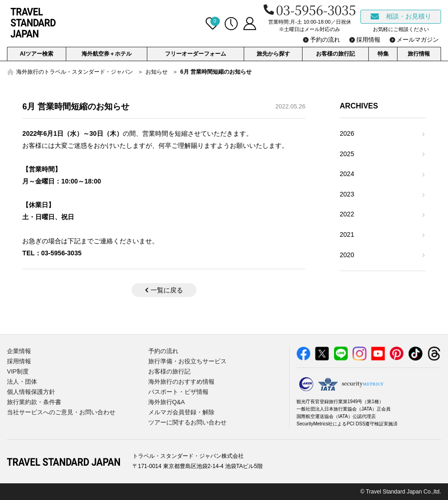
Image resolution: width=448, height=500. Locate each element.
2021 (347, 234)
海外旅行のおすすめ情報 (181, 382)
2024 (347, 174)
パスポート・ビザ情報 (178, 392)
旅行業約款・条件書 (34, 402)
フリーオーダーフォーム (196, 54)
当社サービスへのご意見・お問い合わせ (61, 412)
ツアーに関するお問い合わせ (187, 422)
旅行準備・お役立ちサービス (187, 361)
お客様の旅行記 (335, 54)
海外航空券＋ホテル (107, 54)
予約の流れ (163, 351)
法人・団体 (22, 382)
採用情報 (19, 361)
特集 (383, 54)
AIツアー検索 (37, 54)
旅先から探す (273, 54)
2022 (347, 214)
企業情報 (19, 351)
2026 (347, 133)
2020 (347, 255)
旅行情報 (419, 54)
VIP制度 (18, 371)
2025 (347, 154)
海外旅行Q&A (167, 402)
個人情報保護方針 (31, 392)
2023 (347, 194)
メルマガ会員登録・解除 (181, 412)
